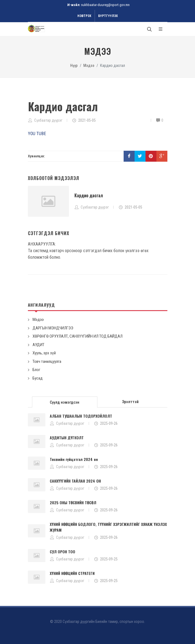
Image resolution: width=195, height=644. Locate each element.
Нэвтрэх (84, 16)
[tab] (65, 402)
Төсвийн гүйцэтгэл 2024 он (74, 459)
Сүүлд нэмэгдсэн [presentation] (65, 402)
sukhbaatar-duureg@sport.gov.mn (105, 5)
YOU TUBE (37, 134)
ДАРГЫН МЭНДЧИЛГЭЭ (53, 328)
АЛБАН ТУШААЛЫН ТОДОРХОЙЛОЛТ (81, 416)
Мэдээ (89, 66)
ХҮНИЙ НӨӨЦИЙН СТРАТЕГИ (72, 573)
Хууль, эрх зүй (44, 353)
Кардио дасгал (89, 195)
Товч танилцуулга (47, 361)
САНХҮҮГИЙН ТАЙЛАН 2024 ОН (75, 481)
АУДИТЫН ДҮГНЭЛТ (67, 438)
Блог (36, 370)
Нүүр (74, 66)
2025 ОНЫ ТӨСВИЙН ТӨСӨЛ (73, 502)
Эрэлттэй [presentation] (130, 402)
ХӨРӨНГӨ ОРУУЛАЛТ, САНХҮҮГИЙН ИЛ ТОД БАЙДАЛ (78, 336)
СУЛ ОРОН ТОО (62, 552)
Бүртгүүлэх (108, 16)
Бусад (38, 378)
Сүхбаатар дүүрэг (48, 120)
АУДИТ (38, 345)
